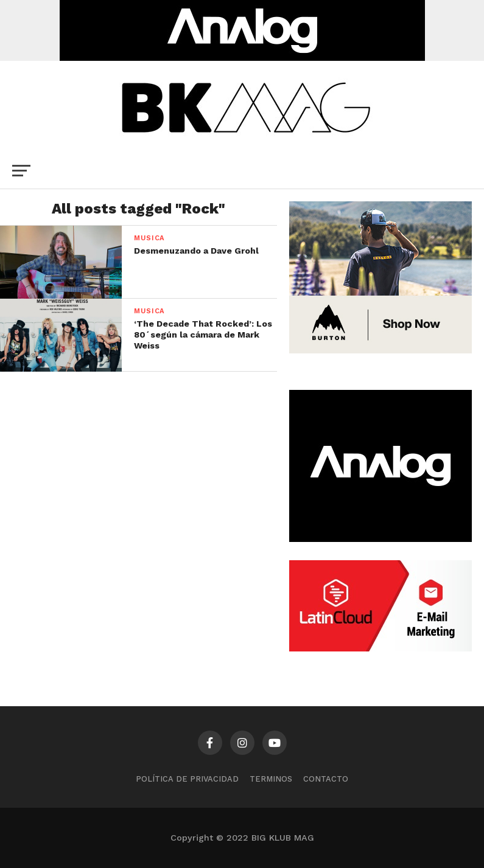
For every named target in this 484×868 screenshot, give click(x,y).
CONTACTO (326, 779)
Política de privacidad (187, 779)
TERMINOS (271, 779)
